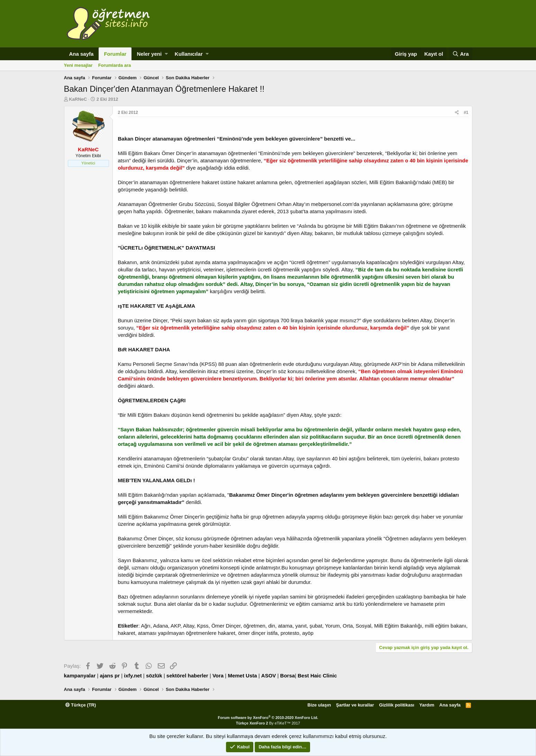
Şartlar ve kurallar (355, 705)
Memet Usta (242, 676)
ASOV (269, 676)
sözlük (154, 676)
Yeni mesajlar (78, 65)
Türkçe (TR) (81, 705)
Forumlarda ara (115, 65)
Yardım (427, 705)
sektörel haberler (187, 676)
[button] (166, 54)
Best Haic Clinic (317, 676)
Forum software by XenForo (268, 718)
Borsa (288, 676)
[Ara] (461, 54)
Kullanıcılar (189, 54)
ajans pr (110, 676)
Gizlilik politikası (397, 705)
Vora (218, 676)
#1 (466, 112)
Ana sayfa (81, 54)
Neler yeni (149, 54)
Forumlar (115, 54)
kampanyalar (80, 676)
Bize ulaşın (319, 705)
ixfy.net (133, 676)
